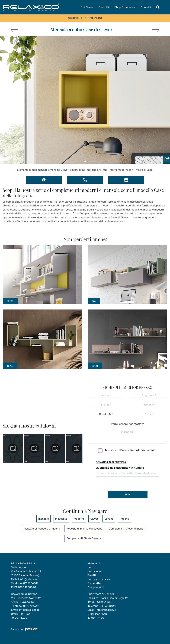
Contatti (146, 7)
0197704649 (31, 583)
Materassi (94, 563)
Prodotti (104, 7)
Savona (109, 519)
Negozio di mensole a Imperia (42, 529)
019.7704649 (31, 606)
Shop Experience (125, 7)
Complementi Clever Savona (84, 538)
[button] (85, 161)
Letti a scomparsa (99, 579)
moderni (79, 519)
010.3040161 (108, 606)
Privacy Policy (149, 450)
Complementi (96, 587)
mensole (44, 519)
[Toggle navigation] (158, 7)
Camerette (94, 583)
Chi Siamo (87, 7)
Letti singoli (95, 571)
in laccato (61, 519)
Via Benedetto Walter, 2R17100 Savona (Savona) (26, 573)
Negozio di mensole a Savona (84, 529)
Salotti (92, 575)
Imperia (125, 519)
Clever (94, 519)
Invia (128, 494)
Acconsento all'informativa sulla (131, 450)
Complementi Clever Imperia (126, 529)
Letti (91, 567)
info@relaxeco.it (29, 579)
